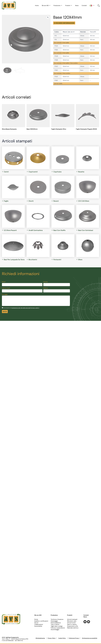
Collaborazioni (39, 624)
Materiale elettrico (73, 628)
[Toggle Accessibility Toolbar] (98, 319)
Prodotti (69, 5)
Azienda (45, 282)
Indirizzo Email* (6, 288)
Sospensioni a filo (73, 626)
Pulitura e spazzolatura (58, 628)
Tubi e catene (55, 624)
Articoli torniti (71, 623)
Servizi (36, 623)
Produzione (58, 5)
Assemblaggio (55, 630)
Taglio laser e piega (57, 626)
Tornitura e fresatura (57, 619)
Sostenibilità (38, 626)
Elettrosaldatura (56, 623)
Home (37, 5)
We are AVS (46, 5)
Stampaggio (54, 621)
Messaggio (5, 294)
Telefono (46, 288)
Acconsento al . (21, 308)
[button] (48, 17)
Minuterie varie (72, 621)
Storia (36, 619)
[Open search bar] (98, 6)
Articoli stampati (72, 619)
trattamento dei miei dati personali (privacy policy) (25, 308)
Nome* (4, 282)
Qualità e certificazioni (41, 621)
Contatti (84, 5)
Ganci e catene (72, 624)
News (77, 5)
